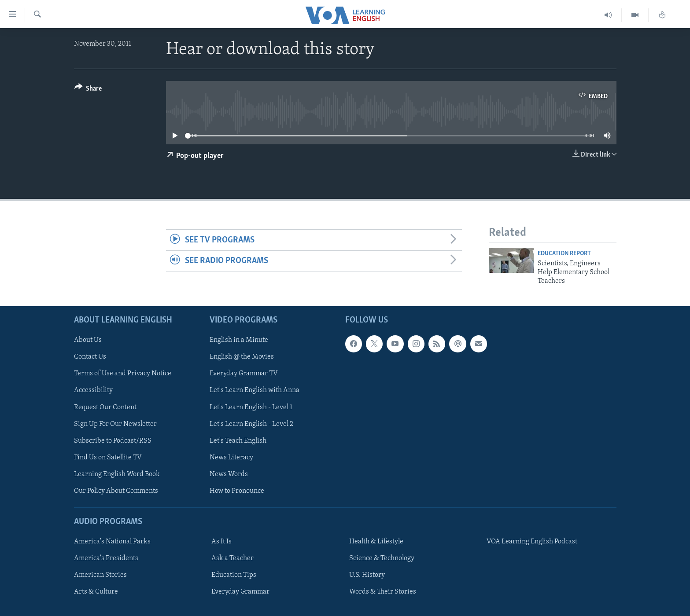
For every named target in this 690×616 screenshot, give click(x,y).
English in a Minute (239, 340)
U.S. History (367, 575)
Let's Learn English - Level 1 (251, 407)
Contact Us (90, 357)
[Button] (88, 90)
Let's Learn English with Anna (255, 390)
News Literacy (231, 457)
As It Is (221, 542)
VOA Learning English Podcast (532, 542)
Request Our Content (105, 407)
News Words (229, 474)
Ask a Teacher (232, 558)
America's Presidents (106, 558)
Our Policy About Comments (116, 491)
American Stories (100, 575)
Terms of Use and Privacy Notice (123, 374)
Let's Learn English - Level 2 (251, 424)
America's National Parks (112, 542)
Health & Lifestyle (376, 542)
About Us (88, 340)
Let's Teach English (238, 440)
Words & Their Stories (383, 592)
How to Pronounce (237, 491)
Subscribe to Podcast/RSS (113, 440)
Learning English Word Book (117, 474)
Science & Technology (382, 558)
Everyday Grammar (240, 592)
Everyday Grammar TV (244, 374)
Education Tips (234, 575)
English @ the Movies (242, 357)
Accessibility (93, 390)
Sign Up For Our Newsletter (115, 424)
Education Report (564, 254)
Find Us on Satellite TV (108, 457)
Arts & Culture (96, 592)
